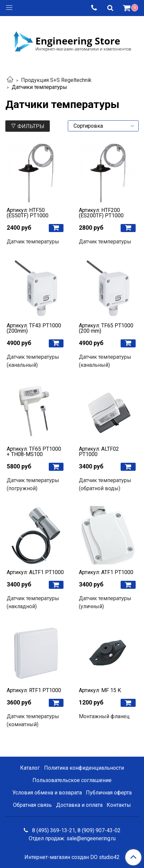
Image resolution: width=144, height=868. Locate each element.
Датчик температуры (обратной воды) (105, 484)
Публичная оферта (109, 793)
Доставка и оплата (79, 805)
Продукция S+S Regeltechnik (56, 80)
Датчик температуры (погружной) (33, 484)
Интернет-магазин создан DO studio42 (72, 857)
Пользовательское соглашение (72, 780)
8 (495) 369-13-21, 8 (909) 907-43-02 (76, 830)
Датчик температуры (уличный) (105, 602)
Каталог (30, 768)
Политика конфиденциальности (84, 768)
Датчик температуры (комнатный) (33, 720)
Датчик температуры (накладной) (33, 602)
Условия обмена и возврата (47, 793)
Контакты (119, 805)
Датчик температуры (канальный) (33, 361)
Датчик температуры (33, 242)
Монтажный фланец (104, 716)
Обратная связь (32, 805)
